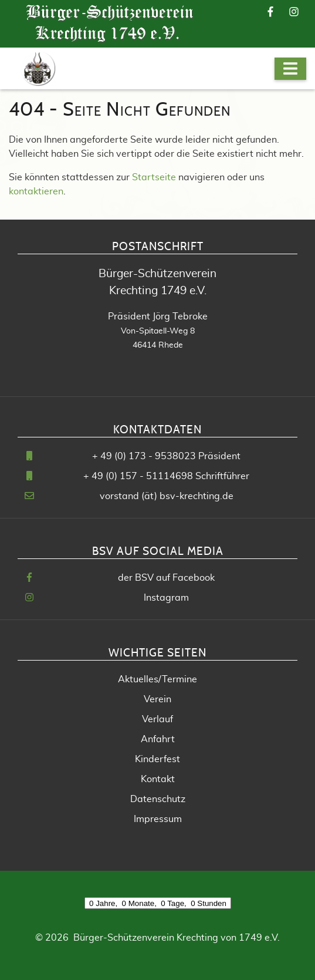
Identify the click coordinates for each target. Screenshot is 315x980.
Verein (157, 699)
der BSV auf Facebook (166, 578)
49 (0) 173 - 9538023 (148, 456)
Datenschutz (158, 799)
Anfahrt (158, 739)
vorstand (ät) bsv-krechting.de (167, 496)
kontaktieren (36, 191)
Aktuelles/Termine (157, 679)
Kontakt (158, 779)
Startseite (154, 177)
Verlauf (157, 719)
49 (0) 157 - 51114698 (142, 476)
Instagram (166, 598)
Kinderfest (157, 759)
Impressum (158, 819)
